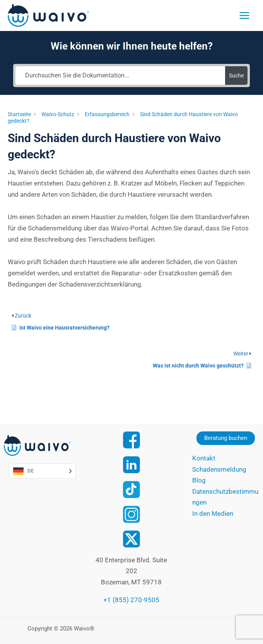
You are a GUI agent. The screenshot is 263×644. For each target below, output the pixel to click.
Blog (199, 480)
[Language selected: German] (42, 471)
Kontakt (204, 458)
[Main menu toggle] (244, 15)
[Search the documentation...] (120, 76)
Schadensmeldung (219, 469)
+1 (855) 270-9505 (131, 600)
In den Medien (213, 513)
